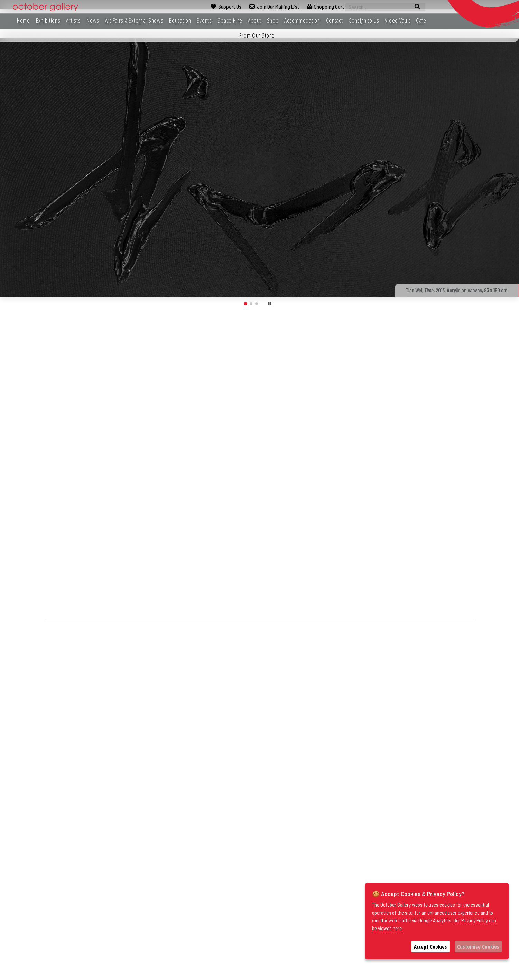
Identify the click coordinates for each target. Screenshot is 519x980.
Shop (273, 21)
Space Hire (230, 21)
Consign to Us (364, 21)
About (254, 21)
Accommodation (302, 21)
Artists (73, 21)
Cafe (421, 21)
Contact (335, 21)
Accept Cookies (430, 946)
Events (204, 21)
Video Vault (397, 21)
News (93, 21)
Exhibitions (48, 21)
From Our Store (257, 35)
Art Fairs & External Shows (134, 21)
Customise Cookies (478, 946)
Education (180, 21)
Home (24, 21)
